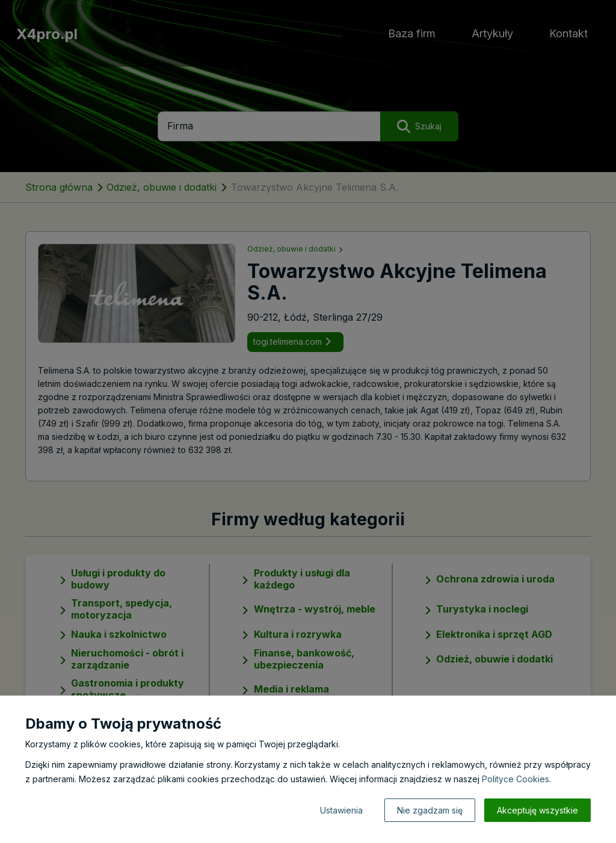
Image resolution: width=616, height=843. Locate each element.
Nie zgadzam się (430, 810)
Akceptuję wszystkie (537, 810)
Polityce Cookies (516, 779)
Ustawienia (341, 810)
